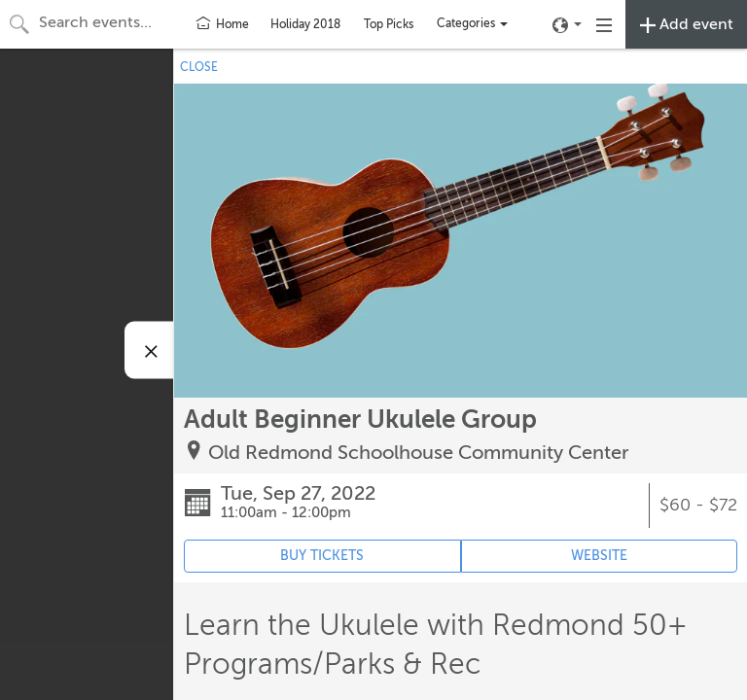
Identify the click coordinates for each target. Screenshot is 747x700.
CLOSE (199, 67)
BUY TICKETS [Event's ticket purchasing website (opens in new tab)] (322, 556)
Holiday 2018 (305, 24)
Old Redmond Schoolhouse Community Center (419, 453)
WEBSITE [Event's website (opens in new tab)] (599, 556)
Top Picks (389, 24)
